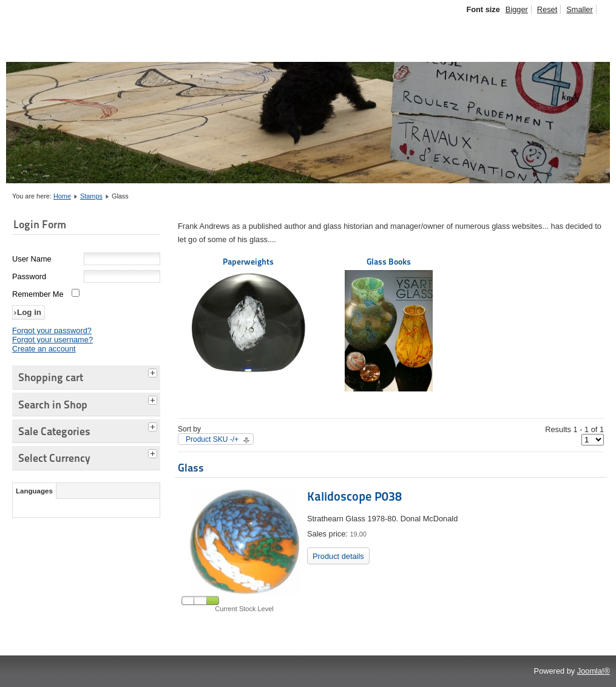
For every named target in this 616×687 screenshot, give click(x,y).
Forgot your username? (52, 340)
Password (29, 276)
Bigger (517, 9)
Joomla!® (594, 671)
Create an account (44, 349)
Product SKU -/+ (212, 439)
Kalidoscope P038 (354, 496)
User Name (32, 259)
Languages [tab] (34, 491)
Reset (547, 9)
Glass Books (389, 324)
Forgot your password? (52, 330)
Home (62, 196)
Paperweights (248, 316)
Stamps (91, 196)
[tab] (154, 371)
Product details (338, 556)
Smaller (579, 9)
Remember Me (38, 294)
